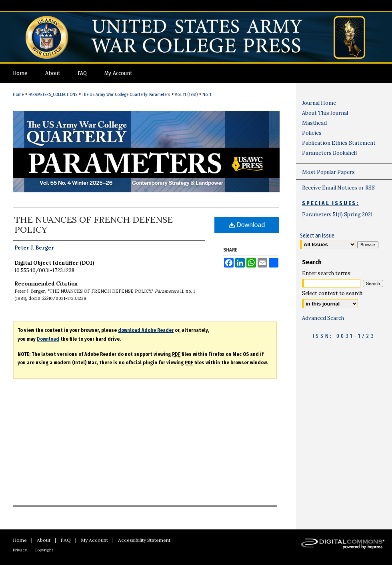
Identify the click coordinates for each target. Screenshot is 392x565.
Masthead (314, 123)
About (44, 540)
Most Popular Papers (328, 172)
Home (18, 95)
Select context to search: (333, 293)
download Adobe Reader (146, 330)
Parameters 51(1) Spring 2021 (337, 215)
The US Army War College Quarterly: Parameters (126, 95)
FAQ (66, 540)
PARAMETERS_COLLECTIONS (53, 95)
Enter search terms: (327, 273)
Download (247, 225)
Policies (312, 133)
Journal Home (319, 103)
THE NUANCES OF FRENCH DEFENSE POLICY (94, 225)
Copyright (44, 550)
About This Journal (325, 113)
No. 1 (207, 95)
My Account (94, 540)
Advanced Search (323, 318)
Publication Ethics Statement (339, 143)
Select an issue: (318, 236)
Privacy (20, 550)
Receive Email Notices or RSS (338, 188)
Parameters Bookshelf (330, 153)
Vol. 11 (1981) (186, 95)
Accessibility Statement (144, 540)
